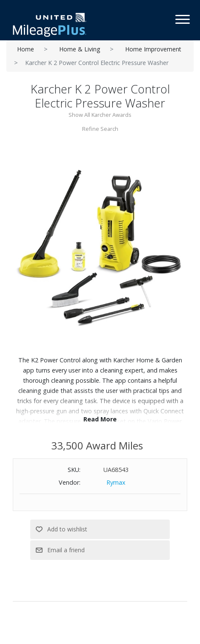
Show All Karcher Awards (100, 115)
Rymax (116, 482)
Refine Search (100, 129)
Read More (100, 419)
